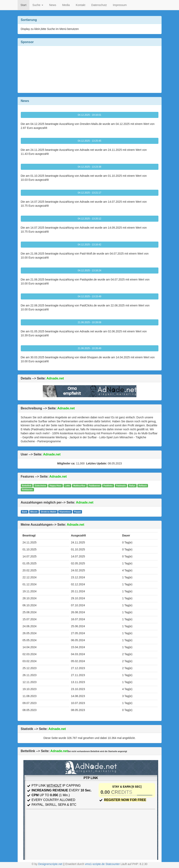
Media (66, 5)
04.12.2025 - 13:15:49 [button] (89, 296)
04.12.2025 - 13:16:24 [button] (89, 271)
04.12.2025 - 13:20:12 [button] (89, 219)
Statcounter (113, 864)
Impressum (120, 5)
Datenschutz (99, 5)
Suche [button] (38, 5)
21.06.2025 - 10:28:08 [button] (89, 322)
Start (24, 5)
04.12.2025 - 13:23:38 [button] (89, 167)
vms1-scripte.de (95, 864)
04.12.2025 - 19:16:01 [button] (89, 115)
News (53, 5)
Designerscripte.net (50, 864)
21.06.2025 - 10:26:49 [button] (89, 348)
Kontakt (80, 5)
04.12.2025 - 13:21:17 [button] (89, 193)
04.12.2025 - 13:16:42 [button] (89, 245)
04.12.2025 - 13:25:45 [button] (89, 141)
